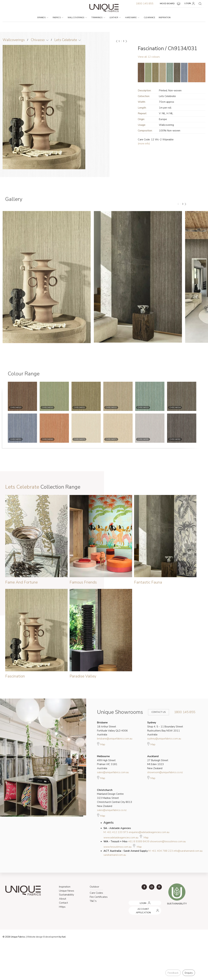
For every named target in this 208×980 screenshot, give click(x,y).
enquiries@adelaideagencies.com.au (149, 832)
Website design (35, 937)
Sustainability (66, 895)
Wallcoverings (77, 18)
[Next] (126, 41)
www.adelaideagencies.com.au (121, 838)
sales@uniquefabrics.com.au (113, 772)
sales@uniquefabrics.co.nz (112, 810)
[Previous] (117, 41)
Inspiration (165, 18)
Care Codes (96, 893)
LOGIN (190, 4)
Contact (63, 903)
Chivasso (38, 40)
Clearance (150, 18)
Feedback (173, 973)
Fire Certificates (99, 897)
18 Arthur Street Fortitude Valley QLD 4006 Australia (112, 729)
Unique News (67, 891)
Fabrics (58, 18)
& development (51, 937)
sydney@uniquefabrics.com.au (164, 739)
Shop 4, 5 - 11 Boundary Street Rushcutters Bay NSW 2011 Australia (165, 729)
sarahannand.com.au (115, 855)
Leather (115, 18)
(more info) (144, 144)
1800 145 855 (145, 4)
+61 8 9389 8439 (139, 841)
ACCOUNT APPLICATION (141, 908)
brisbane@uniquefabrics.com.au (115, 739)
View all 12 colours (149, 57)
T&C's (93, 901)
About (63, 899)
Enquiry (189, 973)
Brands (43, 18)
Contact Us (156, 712)
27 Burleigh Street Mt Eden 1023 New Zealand (158, 762)
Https (62, 907)
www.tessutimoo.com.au (117, 847)
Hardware (132, 18)
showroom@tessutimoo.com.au (168, 841)
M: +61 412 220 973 (116, 832)
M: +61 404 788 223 (161, 851)
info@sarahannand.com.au (188, 851)
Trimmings (98, 18)
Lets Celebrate (66, 40)
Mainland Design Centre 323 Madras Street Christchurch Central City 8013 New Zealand (115, 798)
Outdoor (94, 887)
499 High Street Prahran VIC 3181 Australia (107, 762)
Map (101, 744)
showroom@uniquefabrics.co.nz (165, 772)
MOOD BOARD (171, 4)
